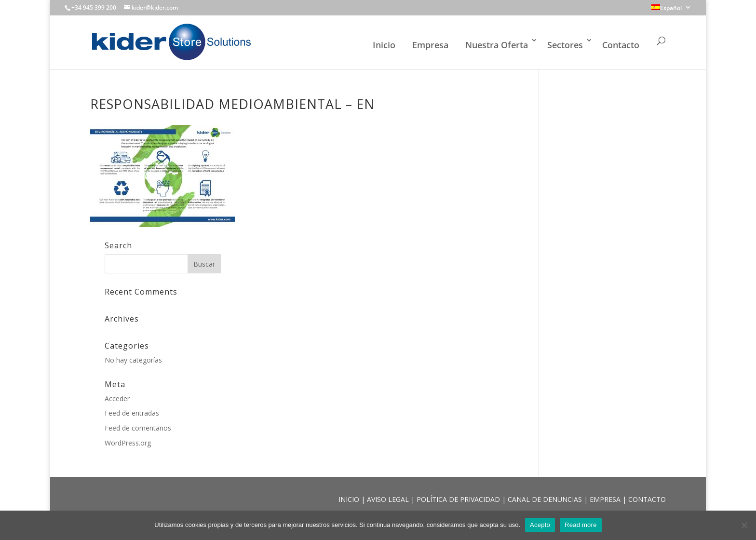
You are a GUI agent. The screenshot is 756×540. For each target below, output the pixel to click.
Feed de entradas (132, 413)
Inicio (384, 45)
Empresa (430, 45)
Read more (581, 525)
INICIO (350, 499)
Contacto (621, 45)
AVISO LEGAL (389, 499)
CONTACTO (647, 499)
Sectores (565, 45)
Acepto (540, 525)
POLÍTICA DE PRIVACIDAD (459, 499)
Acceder (117, 398)
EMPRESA (606, 499)
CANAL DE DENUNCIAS (546, 499)
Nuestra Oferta (497, 45)
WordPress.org (128, 443)
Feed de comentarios (138, 428)
